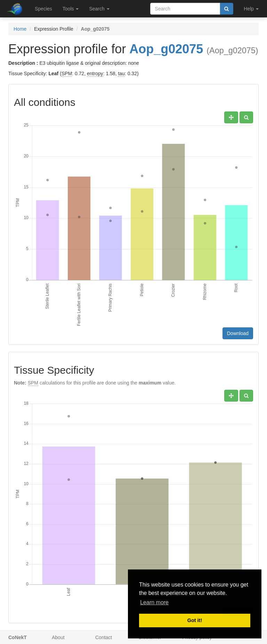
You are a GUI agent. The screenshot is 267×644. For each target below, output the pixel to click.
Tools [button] (71, 9)
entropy (95, 73)
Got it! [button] (195, 620)
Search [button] (99, 9)
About (58, 637)
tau (121, 73)
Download (238, 333)
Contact (104, 637)
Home (20, 29)
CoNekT (18, 637)
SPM (67, 73)
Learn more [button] (154, 602)
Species (43, 9)
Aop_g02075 (166, 49)
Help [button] (251, 9)
